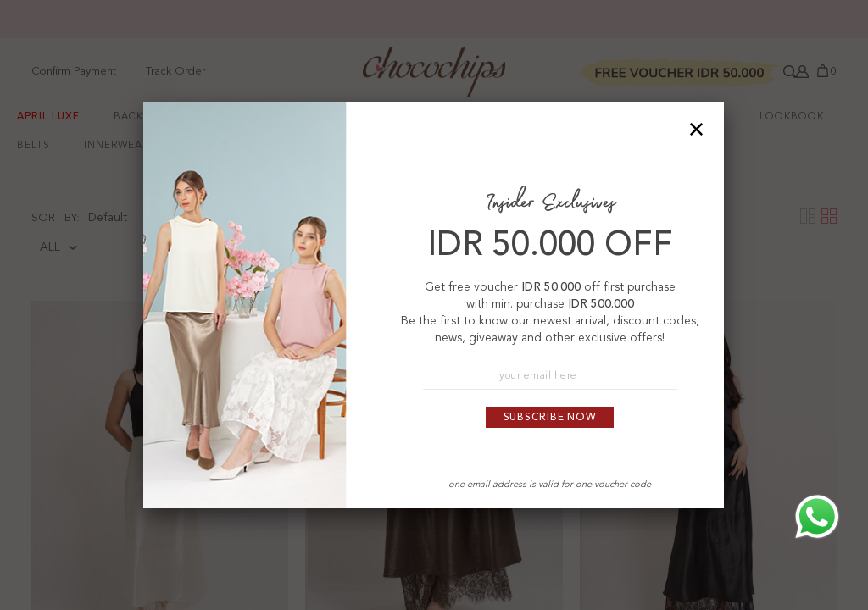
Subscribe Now (550, 418)
